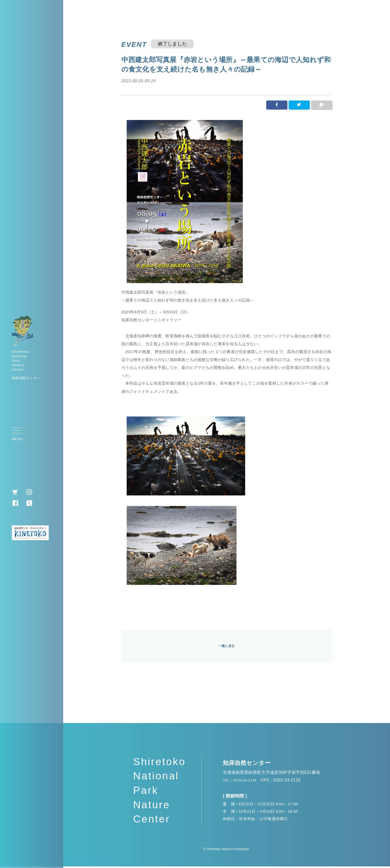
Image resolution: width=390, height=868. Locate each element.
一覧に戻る (227, 647)
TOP (378, 435)
